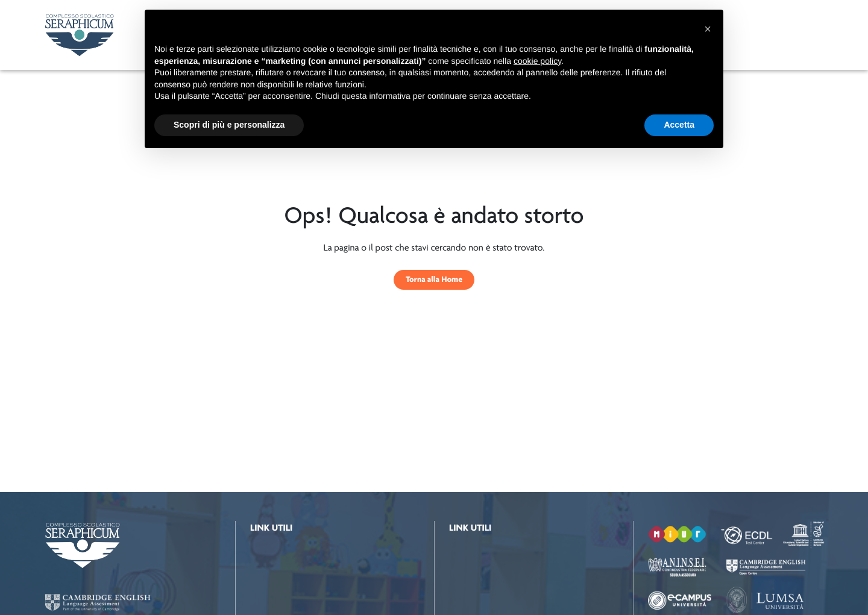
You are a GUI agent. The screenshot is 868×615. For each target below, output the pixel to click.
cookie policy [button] (537, 61)
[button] (708, 29)
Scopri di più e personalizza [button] (229, 125)
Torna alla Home (434, 280)
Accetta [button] (679, 125)
